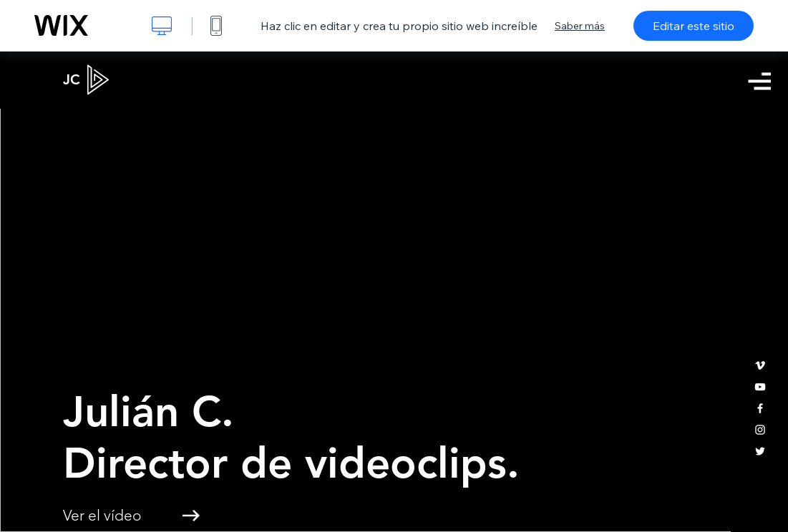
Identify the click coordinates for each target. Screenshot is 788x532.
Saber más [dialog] (580, 26)
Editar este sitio (694, 26)
